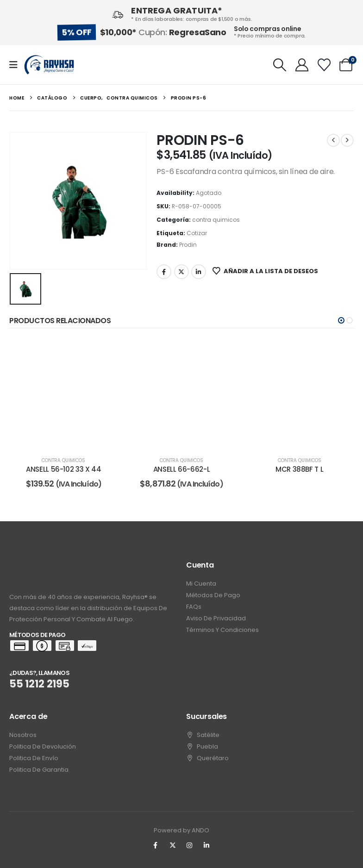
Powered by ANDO (181, 830)
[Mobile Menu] (16, 65)
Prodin (188, 245)
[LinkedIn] (207, 845)
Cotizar (197, 233)
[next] (347, 140)
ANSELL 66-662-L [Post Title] (181, 469)
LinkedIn (199, 272)
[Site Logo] (49, 65)
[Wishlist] (324, 65)
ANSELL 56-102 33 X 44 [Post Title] (63, 469)
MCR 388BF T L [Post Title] (299, 469)
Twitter (181, 272)
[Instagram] (190, 845)
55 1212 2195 (39, 684)
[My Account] (302, 65)
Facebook (164, 272)
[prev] (333, 140)
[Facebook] (156, 845)
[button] (280, 65)
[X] (173, 845)
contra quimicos (216, 220)
